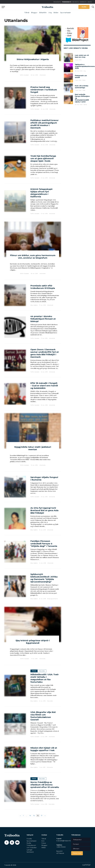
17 (42, 816)
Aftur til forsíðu (17, 7)
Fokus (44, 843)
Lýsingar (30, 850)
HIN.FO (90, 2)
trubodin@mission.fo (64, 841)
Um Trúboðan (32, 848)
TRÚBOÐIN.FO (67, 2)
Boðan (56, 13)
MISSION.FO (57, 2)
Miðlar (44, 848)
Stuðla (84, 7)
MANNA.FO (83, 2)
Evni (43, 841)
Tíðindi (27, 13)
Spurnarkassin (65, 13)
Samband (30, 852)
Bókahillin (43, 13)
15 (34, 816)
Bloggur (34, 13)
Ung (50, 13)
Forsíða (29, 839)
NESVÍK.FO (76, 2)
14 (30, 816)
